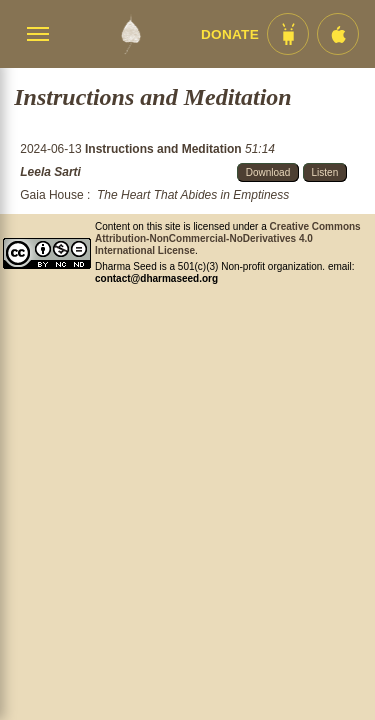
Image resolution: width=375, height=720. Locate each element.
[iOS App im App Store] (338, 34)
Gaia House (51, 195)
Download (268, 172)
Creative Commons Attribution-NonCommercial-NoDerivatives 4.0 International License (228, 238)
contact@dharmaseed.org (156, 278)
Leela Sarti (50, 172)
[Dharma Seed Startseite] (130, 34)
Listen (325, 172)
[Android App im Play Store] (288, 34)
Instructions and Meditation (165, 149)
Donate (230, 34)
